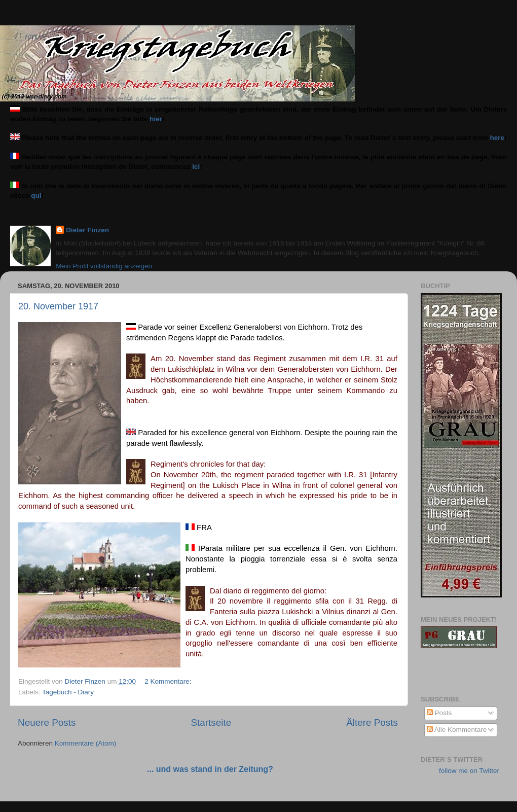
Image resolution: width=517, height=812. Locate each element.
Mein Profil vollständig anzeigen (104, 266)
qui (36, 196)
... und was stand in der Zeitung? (210, 769)
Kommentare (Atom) (86, 743)
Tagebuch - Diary (68, 692)
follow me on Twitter (469, 771)
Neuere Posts (47, 722)
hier (156, 119)
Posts (439, 713)
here (497, 138)
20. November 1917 (58, 306)
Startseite (211, 722)
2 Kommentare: (169, 681)
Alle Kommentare (457, 730)
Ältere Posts (372, 722)
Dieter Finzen (87, 230)
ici (196, 167)
